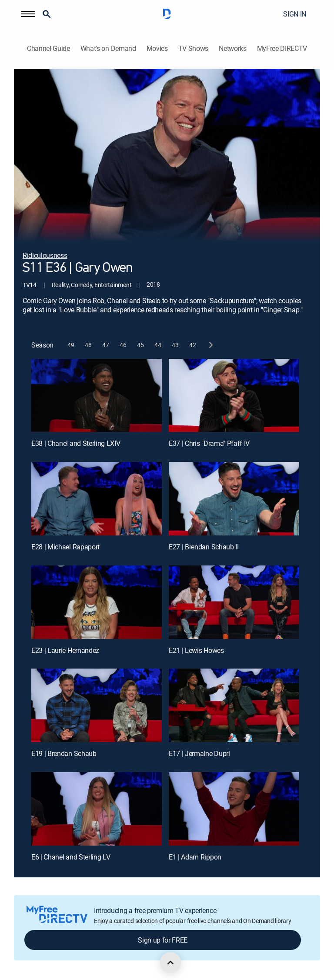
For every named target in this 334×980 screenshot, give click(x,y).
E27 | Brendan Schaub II (204, 547)
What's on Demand (108, 48)
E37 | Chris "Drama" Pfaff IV (209, 443)
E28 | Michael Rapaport (65, 547)
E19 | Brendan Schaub (64, 753)
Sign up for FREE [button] (163, 940)
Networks (232, 48)
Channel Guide (48, 48)
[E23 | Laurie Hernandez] (97, 602)
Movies (157, 48)
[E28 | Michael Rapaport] (97, 499)
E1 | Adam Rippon (195, 857)
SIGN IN (295, 14)
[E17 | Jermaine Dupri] (234, 705)
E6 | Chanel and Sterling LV (71, 857)
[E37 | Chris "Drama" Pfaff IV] (234, 396)
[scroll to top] (170, 963)
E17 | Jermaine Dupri (199, 753)
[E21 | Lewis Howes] (234, 602)
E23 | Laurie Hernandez (65, 650)
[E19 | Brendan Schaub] (97, 705)
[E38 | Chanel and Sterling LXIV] (97, 396)
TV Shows (193, 48)
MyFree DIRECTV (282, 48)
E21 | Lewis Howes (196, 650)
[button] (28, 14)
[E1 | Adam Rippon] (234, 809)
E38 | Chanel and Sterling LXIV (76, 443)
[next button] (210, 345)
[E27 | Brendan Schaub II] (234, 499)
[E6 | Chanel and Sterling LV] (97, 809)
